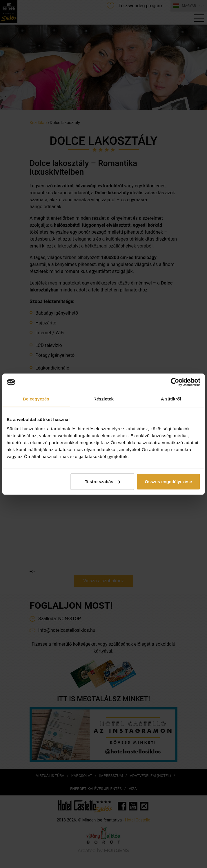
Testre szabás (103, 481)
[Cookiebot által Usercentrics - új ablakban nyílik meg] (175, 382)
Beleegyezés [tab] (36, 399)
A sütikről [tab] (171, 399)
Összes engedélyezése (168, 481)
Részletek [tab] (104, 399)
